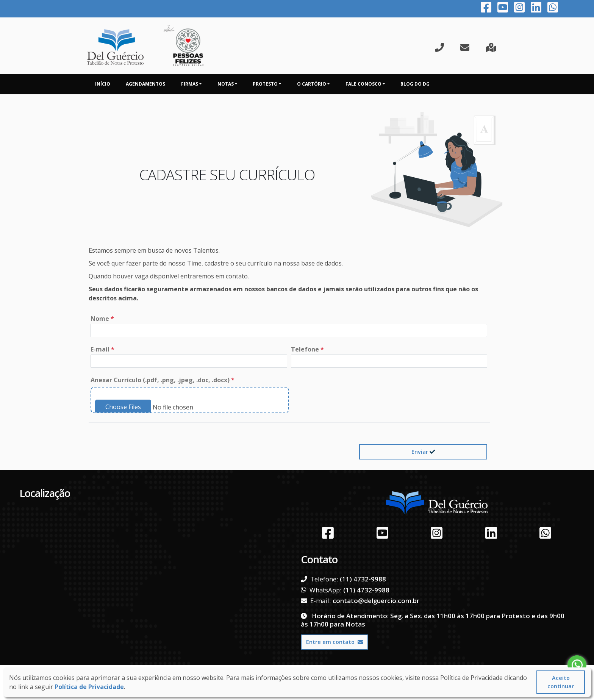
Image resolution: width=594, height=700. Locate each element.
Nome (102, 319)
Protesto (265, 84)
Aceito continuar (561, 682)
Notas (226, 84)
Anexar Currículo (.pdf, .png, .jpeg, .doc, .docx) (163, 380)
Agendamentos (145, 84)
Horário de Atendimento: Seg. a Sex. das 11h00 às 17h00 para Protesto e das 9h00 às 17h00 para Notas (433, 620)
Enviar (423, 452)
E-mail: (316, 601)
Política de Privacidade (89, 687)
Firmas (190, 84)
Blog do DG (415, 84)
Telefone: (319, 579)
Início (103, 84)
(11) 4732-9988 (363, 579)
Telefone (307, 349)
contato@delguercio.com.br (376, 601)
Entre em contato (335, 642)
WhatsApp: (321, 590)
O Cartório (312, 84)
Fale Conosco (363, 84)
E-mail (102, 349)
